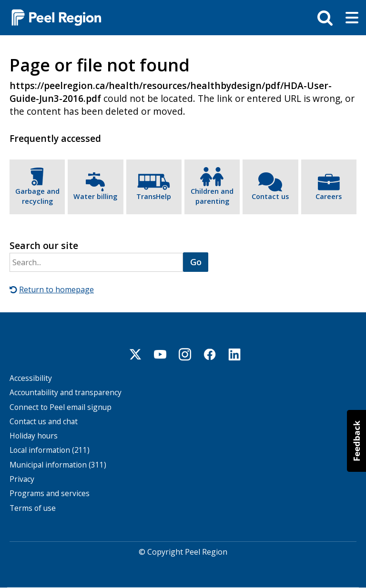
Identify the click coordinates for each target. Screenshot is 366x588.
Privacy (22, 479)
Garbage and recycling (37, 196)
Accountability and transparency (66, 393)
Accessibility (31, 378)
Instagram (185, 354)
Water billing (95, 196)
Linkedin (234, 354)
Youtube (160, 354)
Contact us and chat (44, 422)
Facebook (210, 354)
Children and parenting (212, 196)
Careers (329, 196)
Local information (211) (50, 450)
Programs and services (50, 493)
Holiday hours (34, 436)
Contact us (270, 196)
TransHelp (154, 196)
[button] (356, 441)
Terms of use (33, 508)
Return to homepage (56, 289)
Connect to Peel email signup (61, 407)
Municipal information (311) (58, 465)
